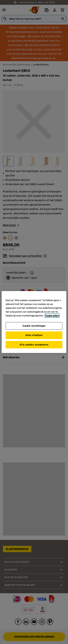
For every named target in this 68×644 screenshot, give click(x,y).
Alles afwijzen (34, 335)
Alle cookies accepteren (34, 345)
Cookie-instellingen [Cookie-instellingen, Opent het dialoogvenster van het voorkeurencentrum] (34, 326)
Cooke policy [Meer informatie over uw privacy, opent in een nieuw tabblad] (52, 316)
